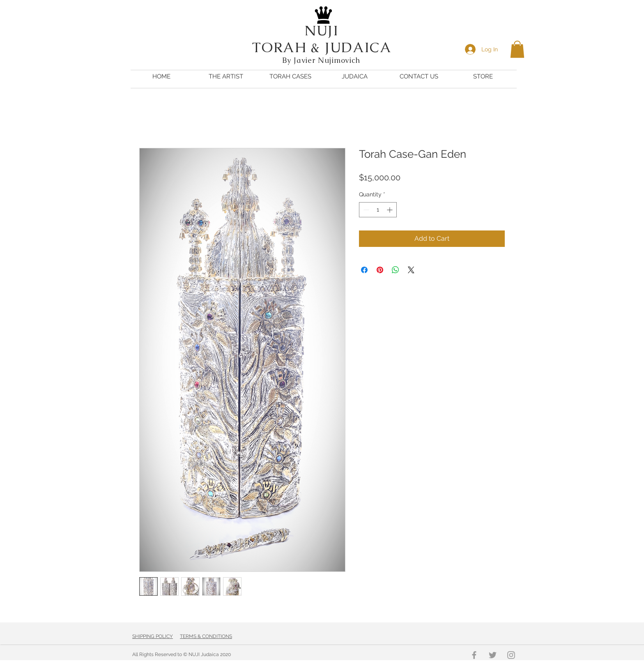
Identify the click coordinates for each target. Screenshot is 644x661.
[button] (517, 49)
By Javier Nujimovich (322, 60)
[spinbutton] (378, 210)
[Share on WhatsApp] (396, 270)
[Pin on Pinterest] (380, 270)
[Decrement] (365, 210)
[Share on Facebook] (364, 270)
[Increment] (390, 210)
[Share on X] (411, 270)
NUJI (322, 30)
